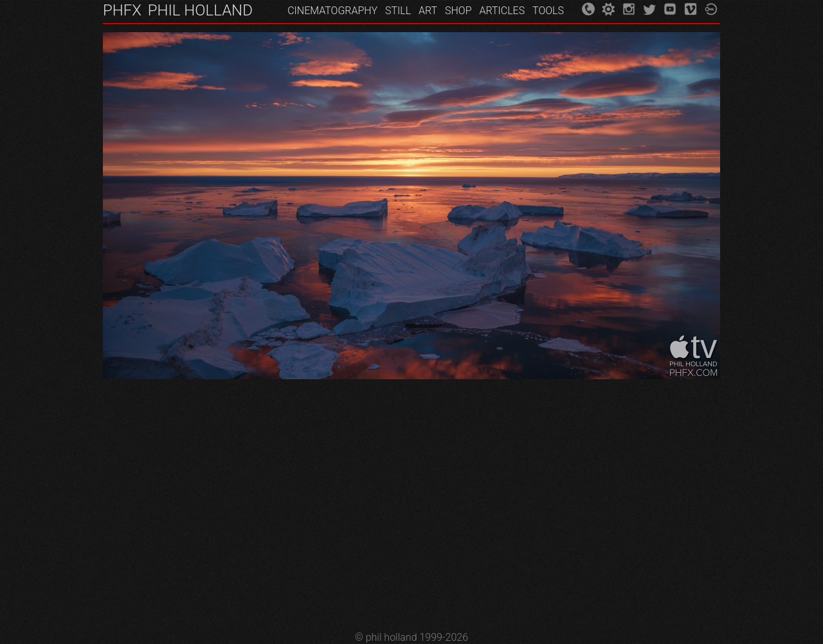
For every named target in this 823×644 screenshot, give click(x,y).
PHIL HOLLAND (200, 10)
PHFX (122, 10)
